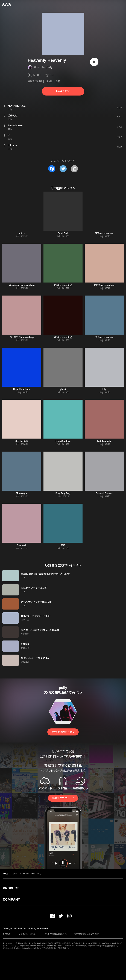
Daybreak (22, 545)
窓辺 (63, 545)
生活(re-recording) (104, 337)
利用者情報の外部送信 (56, 934)
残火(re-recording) (63, 337)
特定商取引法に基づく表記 (86, 934)
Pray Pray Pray (63, 493)
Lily (104, 389)
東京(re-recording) (104, 233)
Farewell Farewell (104, 493)
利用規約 (7, 934)
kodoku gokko (104, 441)
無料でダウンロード (63, 798)
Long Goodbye (63, 441)
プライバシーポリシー (28, 934)
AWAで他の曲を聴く (63, 732)
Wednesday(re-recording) (22, 285)
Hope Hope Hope (22, 389)
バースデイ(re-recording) (22, 337)
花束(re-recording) (63, 285)
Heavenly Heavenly (32, 874)
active (22, 233)
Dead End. (63, 233)
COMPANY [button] (11, 899)
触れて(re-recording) (104, 285)
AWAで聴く (63, 91)
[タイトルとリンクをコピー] (74, 169)
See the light (22, 441)
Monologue (22, 493)
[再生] (94, 62)
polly (49, 67)
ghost (63, 389)
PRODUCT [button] (11, 888)
